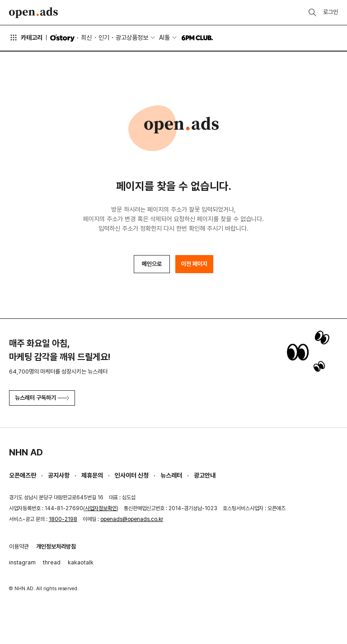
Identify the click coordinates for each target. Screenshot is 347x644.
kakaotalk (81, 562)
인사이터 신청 (132, 475)
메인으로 (152, 264)
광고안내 (205, 475)
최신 (86, 38)
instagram (22, 562)
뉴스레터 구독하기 (42, 398)
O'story (62, 38)
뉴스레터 (171, 475)
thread (52, 562)
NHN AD (26, 452)
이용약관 (19, 547)
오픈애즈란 (23, 475)
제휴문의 (92, 475)
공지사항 (59, 475)
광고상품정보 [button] (132, 38)
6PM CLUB (197, 38)
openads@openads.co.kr (132, 519)
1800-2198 (63, 519)
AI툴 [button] (164, 38)
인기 (104, 38)
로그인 (331, 12)
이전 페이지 (194, 264)
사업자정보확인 (101, 508)
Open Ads (33, 13)
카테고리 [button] (26, 38)
